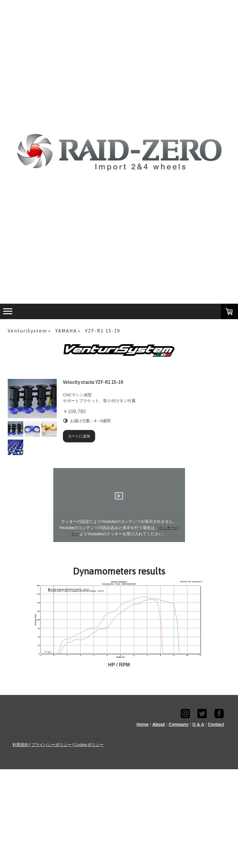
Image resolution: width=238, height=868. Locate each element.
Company (178, 724)
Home (143, 724)
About (158, 724)
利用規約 (20, 744)
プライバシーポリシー (51, 744)
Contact (216, 724)
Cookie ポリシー (89, 744)
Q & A (198, 724)
